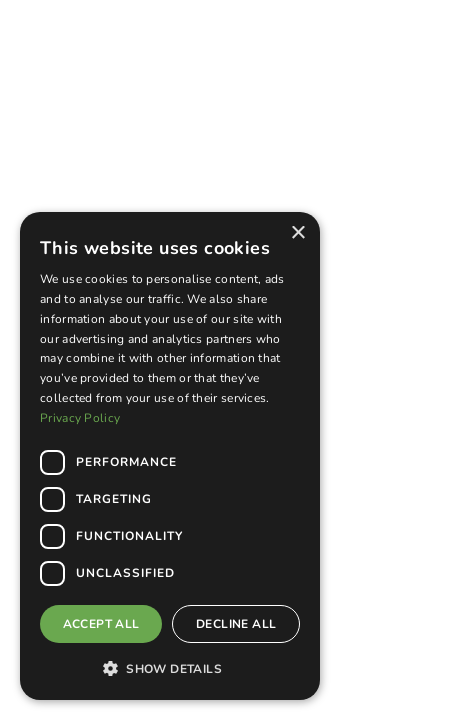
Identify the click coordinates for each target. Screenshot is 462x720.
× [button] (297, 233)
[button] (170, 668)
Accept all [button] (101, 624)
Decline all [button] (236, 624)
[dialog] (170, 456)
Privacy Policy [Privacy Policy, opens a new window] (80, 418)
